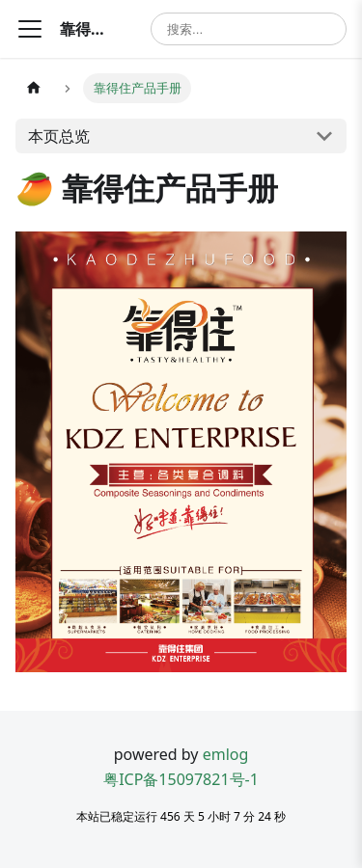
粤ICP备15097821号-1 (181, 779)
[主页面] (34, 88)
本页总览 (59, 136)
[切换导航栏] (30, 29)
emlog (226, 754)
